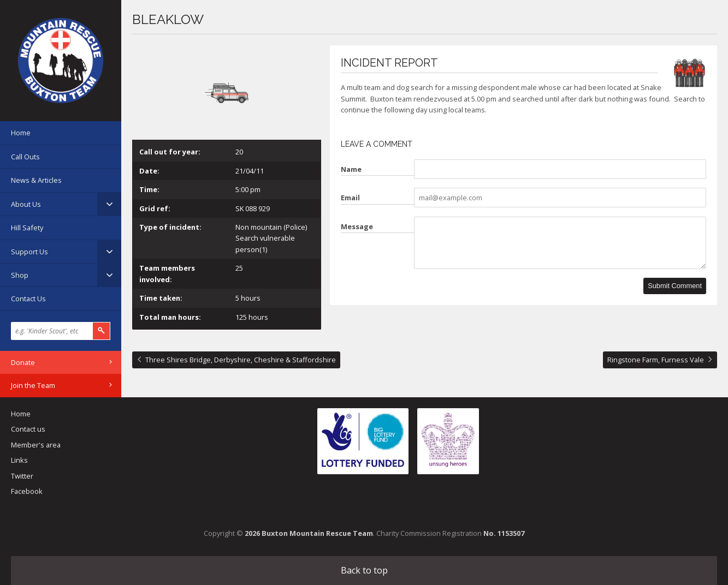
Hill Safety (27, 228)
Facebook (27, 491)
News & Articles (36, 180)
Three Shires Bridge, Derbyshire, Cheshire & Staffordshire (241, 360)
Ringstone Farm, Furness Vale (656, 360)
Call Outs (25, 157)
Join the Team (33, 385)
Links (19, 460)
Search (102, 331)
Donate (23, 362)
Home (21, 133)
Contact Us (28, 299)
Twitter (22, 476)
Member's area (36, 445)
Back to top (364, 570)
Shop (20, 275)
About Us (26, 204)
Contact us (28, 429)
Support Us (29, 252)
